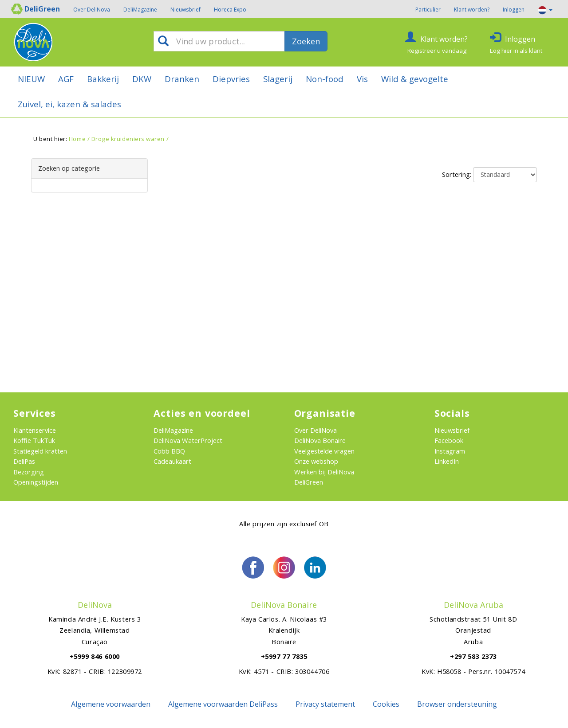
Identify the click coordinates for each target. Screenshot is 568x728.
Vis (362, 79)
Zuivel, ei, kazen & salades (69, 104)
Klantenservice (35, 430)
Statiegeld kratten (40, 451)
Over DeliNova (92, 10)
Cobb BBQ (169, 451)
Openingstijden (36, 482)
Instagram (450, 451)
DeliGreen (309, 482)
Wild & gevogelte (415, 79)
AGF (66, 79)
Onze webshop (316, 461)
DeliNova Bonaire (320, 440)
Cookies (386, 704)
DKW (142, 79)
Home (77, 139)
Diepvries (231, 79)
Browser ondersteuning (457, 704)
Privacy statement (325, 704)
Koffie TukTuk (34, 440)
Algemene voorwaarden (111, 704)
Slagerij (278, 79)
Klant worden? (472, 10)
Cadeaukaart (172, 461)
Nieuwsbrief (185, 10)
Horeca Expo (230, 10)
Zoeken (306, 41)
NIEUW (31, 79)
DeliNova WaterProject (188, 440)
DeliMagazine (140, 10)
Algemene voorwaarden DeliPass (223, 704)
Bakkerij (103, 79)
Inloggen (514, 10)
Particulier (428, 10)
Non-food (325, 79)
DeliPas (24, 461)
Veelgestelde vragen (324, 451)
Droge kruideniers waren (128, 139)
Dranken (182, 79)
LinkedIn (447, 461)
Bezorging (29, 472)
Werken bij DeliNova (324, 472)
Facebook (449, 440)
